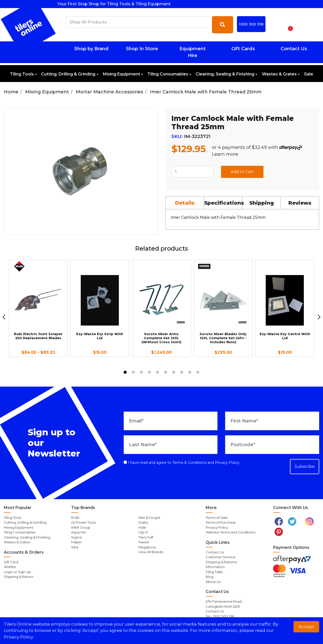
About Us (213, 582)
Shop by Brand (91, 49)
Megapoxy (147, 547)
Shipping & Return (19, 577)
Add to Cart (242, 172)
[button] (276, 25)
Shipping (262, 203)
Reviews (300, 203)
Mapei (76, 542)
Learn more (225, 154)
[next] (319, 317)
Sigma (76, 537)
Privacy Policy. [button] (19, 637)
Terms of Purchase (221, 522)
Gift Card (11, 562)
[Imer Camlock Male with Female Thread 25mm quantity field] (192, 172)
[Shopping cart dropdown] (289, 25)
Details (185, 203)
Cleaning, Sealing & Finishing (225, 74)
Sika (75, 547)
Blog (210, 577)
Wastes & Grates (279, 74)
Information (215, 567)
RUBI (75, 518)
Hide (142, 527)
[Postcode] (272, 445)
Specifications (223, 203)
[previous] (4, 317)
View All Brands (151, 552)
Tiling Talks (214, 572)
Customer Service (221, 557)
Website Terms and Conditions (231, 532)
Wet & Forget (149, 518)
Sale (309, 74)
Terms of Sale (217, 518)
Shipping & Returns (221, 562)
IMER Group (81, 527)
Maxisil (144, 542)
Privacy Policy (227, 463)
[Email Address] (171, 421)
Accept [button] (306, 627)
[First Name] (272, 421)
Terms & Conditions (189, 463)
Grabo (143, 522)
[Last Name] (171, 445)
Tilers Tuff (146, 537)
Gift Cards (243, 49)
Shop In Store (142, 49)
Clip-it (143, 532)
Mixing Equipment (122, 74)
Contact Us (294, 49)
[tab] (185, 203)
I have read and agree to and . (182, 463)
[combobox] (139, 22)
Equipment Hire (193, 52)
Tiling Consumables (168, 74)
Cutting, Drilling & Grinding (68, 74)
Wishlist (10, 567)
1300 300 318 (251, 24)
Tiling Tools (22, 74)
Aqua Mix (79, 532)
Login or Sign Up (17, 572)
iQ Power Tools (83, 522)
